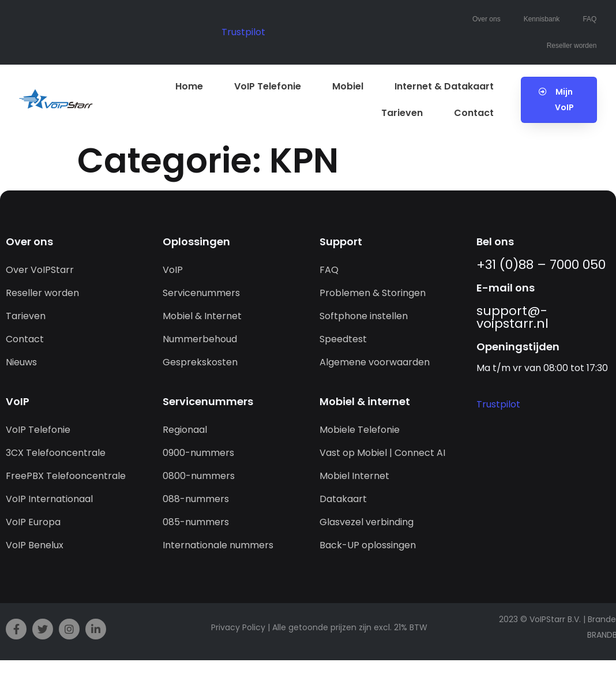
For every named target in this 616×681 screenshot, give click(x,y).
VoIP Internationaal (49, 499)
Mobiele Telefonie (360, 430)
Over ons (487, 19)
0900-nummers (198, 453)
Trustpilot (243, 32)
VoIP (173, 270)
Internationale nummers (218, 545)
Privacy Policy (238, 627)
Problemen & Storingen (373, 293)
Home (189, 86)
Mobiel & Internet (202, 316)
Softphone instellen (364, 316)
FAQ (589, 19)
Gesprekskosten (200, 362)
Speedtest (343, 339)
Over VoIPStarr (40, 270)
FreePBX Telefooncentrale (66, 476)
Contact (474, 113)
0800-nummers (199, 476)
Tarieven (402, 113)
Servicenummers (201, 293)
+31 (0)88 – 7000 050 (541, 265)
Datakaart (343, 499)
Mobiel (348, 86)
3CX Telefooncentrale (56, 453)
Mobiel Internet (354, 476)
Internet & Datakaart (444, 86)
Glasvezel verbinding (367, 522)
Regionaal (185, 430)
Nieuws (21, 362)
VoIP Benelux (35, 545)
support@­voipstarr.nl (512, 317)
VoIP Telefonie (268, 86)
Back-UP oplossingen (368, 545)
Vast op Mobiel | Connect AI (382, 453)
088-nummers (196, 499)
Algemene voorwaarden (375, 362)
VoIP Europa (33, 522)
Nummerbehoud (200, 339)
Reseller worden (572, 46)
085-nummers (196, 522)
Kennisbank (542, 19)
